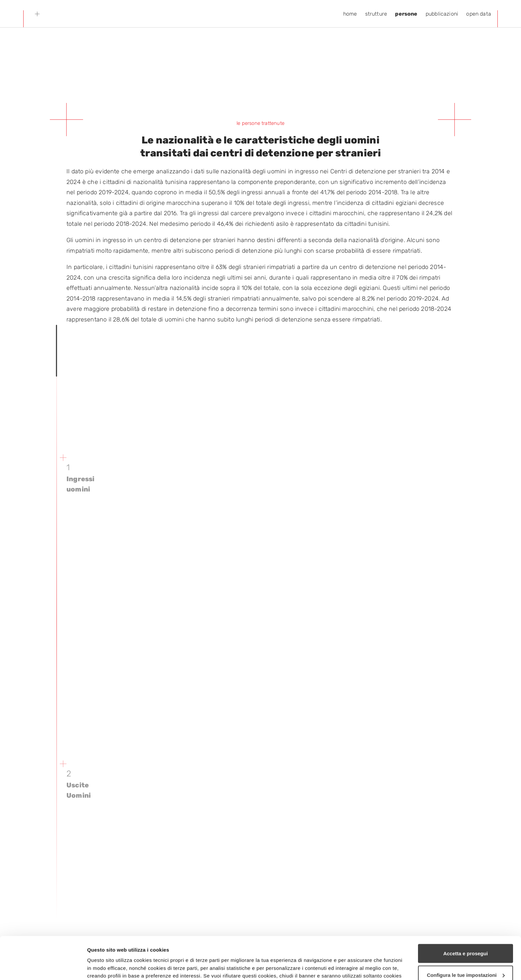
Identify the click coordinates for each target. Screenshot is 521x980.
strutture (376, 14)
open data (479, 14)
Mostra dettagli (105, 967)
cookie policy (317, 949)
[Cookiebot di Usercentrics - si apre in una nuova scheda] (43, 967)
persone (406, 14)
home (350, 14)
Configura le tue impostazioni (466, 933)
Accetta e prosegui (466, 911)
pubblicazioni (442, 14)
